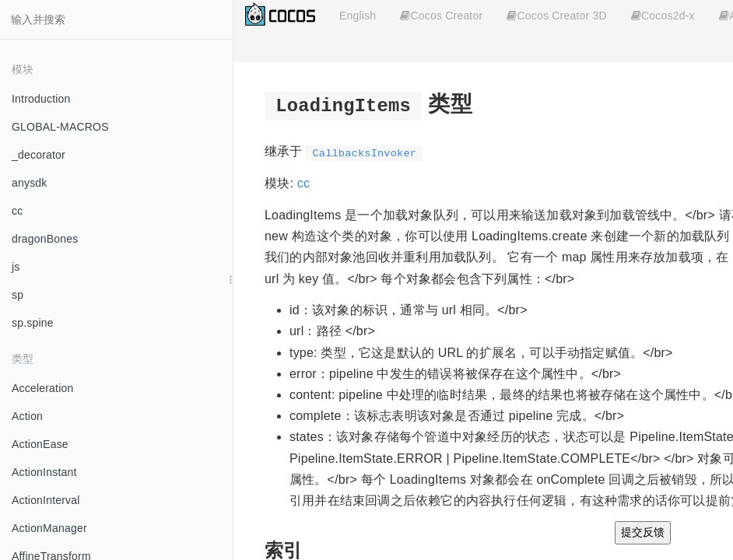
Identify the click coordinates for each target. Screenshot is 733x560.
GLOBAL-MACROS (60, 127)
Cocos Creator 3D (556, 16)
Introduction (41, 99)
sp (18, 295)
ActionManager (49, 528)
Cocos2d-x (663, 16)
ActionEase (40, 444)
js (16, 267)
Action (27, 416)
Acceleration (42, 388)
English (358, 16)
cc (17, 211)
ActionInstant (44, 472)
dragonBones (45, 239)
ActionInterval (46, 500)
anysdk (30, 183)
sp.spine (33, 323)
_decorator (39, 155)
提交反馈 (643, 532)
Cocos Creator (441, 16)
